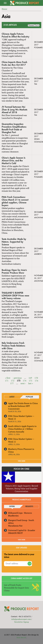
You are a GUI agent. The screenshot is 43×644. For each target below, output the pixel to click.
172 (13, 381)
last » (31, 383)
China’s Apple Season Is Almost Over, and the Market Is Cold (14, 161)
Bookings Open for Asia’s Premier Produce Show (14, 271)
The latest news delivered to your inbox (19, 556)
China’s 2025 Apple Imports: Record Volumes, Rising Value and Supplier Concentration (21, 488)
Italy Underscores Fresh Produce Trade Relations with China (13, 346)
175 (31, 381)
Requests (29, 507)
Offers (12, 507)
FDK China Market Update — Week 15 (21, 440)
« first (8, 378)
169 (30, 378)
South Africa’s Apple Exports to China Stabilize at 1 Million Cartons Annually (22, 429)
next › (23, 383)
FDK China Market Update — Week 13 (21, 417)
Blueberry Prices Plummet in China (21, 450)
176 (36, 381)
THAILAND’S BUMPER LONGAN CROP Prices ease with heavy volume (15, 296)
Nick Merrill (21, 637)
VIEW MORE (22, 461)
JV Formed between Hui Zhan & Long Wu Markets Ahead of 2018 (15, 110)
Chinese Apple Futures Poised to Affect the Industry (15, 35)
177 (12, 383)
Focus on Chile (22, 469)
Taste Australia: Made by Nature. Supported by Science (14, 242)
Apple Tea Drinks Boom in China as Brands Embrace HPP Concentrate (23, 406)
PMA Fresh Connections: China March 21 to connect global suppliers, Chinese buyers (15, 201)
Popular (29, 397)
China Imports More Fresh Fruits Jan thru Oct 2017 (14, 64)
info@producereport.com (21, 619)
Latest (12, 397)
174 (25, 381)
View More (22, 540)
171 (7, 381)
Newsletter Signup (21, 622)
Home (4, 9)
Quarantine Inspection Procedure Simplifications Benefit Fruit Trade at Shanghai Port (14, 128)
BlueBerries (13, 516)
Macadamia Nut (15, 526)
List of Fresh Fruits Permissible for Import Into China (16, 588)
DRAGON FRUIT (15, 533)
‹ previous (17, 378)
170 (36, 378)
